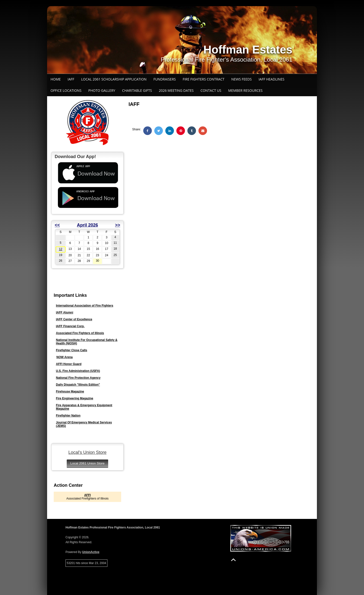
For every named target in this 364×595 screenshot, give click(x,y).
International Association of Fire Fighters (85, 306)
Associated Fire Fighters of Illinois (80, 333)
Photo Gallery (102, 90)
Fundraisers (164, 79)
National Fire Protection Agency (78, 378)
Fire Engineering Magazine (75, 398)
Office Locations (66, 90)
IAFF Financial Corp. (70, 326)
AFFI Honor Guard (69, 364)
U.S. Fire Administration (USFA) (78, 371)
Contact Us (211, 90)
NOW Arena (65, 357)
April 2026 (87, 225)
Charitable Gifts (137, 90)
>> (118, 225)
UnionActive (91, 552)
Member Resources (245, 90)
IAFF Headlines (271, 79)
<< (57, 225)
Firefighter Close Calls (71, 350)
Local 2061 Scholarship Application (114, 79)
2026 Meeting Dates (176, 90)
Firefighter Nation (68, 416)
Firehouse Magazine (70, 392)
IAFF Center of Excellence (74, 319)
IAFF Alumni (65, 312)
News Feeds (241, 79)
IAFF (71, 79)
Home (56, 79)
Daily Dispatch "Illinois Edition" (78, 385)
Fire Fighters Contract (204, 79)
